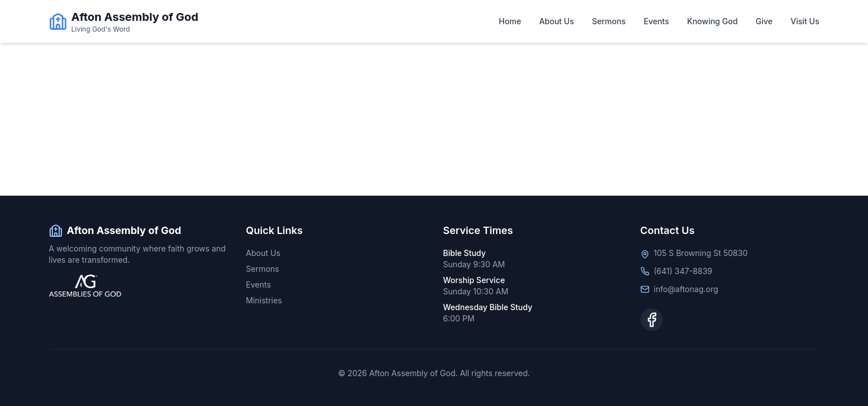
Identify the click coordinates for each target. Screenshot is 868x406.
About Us (557, 21)
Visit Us (805, 21)
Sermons (609, 21)
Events (656, 21)
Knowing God (713, 21)
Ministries (264, 300)
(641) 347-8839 (683, 271)
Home (510, 21)
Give (764, 21)
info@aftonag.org (686, 289)
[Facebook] (652, 320)
